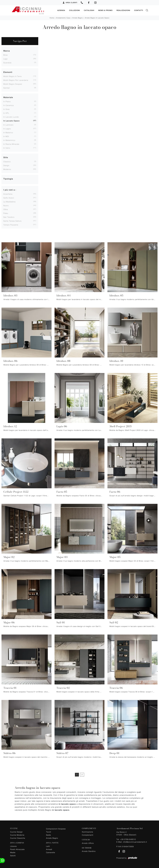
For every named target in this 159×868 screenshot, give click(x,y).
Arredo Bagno (78, 17)
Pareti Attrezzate (17, 849)
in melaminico (9, 140)
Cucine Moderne (17, 835)
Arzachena (8, 194)
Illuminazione (87, 831)
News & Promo (105, 10)
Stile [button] (6, 157)
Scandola (7, 62)
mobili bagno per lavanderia (16, 80)
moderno (7, 169)
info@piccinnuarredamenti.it (135, 841)
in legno (7, 128)
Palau (6, 213)
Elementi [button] (8, 72)
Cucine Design (16, 831)
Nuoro (6, 205)
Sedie (49, 835)
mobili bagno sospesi (13, 84)
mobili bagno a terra (12, 76)
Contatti (139, 10)
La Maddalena (9, 201)
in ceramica (9, 105)
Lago (5, 58)
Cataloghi (89, 10)
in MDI (6, 136)
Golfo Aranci (9, 197)
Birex (6, 55)
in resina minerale (11, 144)
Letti (48, 846)
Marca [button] (7, 50)
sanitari (7, 87)
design (6, 165)
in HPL (6, 113)
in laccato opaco (11, 121)
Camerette (51, 852)
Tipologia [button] (8, 178)
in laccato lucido (11, 116)
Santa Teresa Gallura (12, 221)
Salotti (13, 855)
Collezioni (74, 10)
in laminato (8, 124)
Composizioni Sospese (56, 828)
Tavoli (49, 831)
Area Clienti (70, 3)
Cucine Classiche (18, 838)
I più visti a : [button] (10, 189)
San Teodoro (9, 217)
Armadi (49, 849)
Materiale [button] (8, 97)
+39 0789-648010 (128, 839)
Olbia (6, 209)
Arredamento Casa (63, 17)
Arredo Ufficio (88, 843)
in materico (8, 132)
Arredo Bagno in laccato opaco (97, 17)
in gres (6, 109)
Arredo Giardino (89, 851)
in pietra (7, 101)
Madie (13, 852)
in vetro (7, 148)
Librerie (13, 846)
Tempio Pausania (11, 224)
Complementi (88, 835)
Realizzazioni (123, 10)
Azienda (61, 10)
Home (52, 17)
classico (7, 161)
